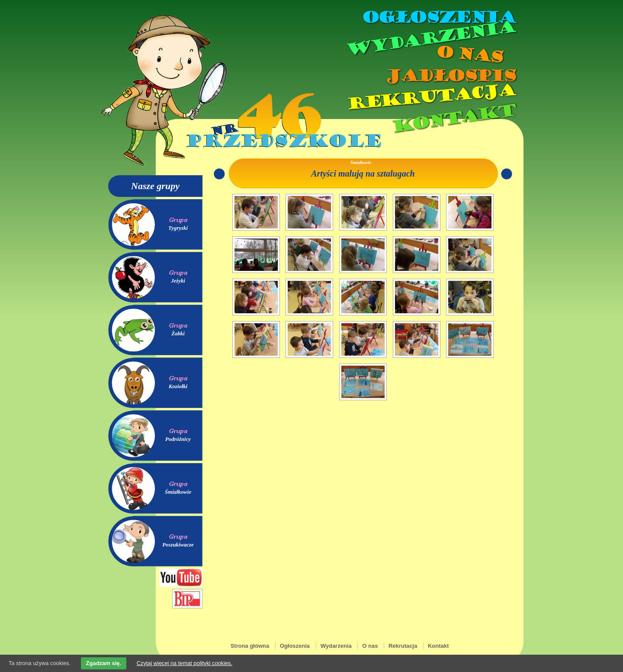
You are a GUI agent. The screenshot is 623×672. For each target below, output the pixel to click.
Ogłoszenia (438, 17)
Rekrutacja (430, 97)
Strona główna (250, 646)
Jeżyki (178, 281)
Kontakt (453, 118)
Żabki (178, 334)
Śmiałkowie (178, 492)
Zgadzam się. (104, 663)
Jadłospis (450, 76)
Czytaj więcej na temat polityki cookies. (185, 663)
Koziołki (178, 386)
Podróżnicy (178, 439)
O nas (469, 54)
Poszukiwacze (178, 545)
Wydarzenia (430, 39)
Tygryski (178, 228)
